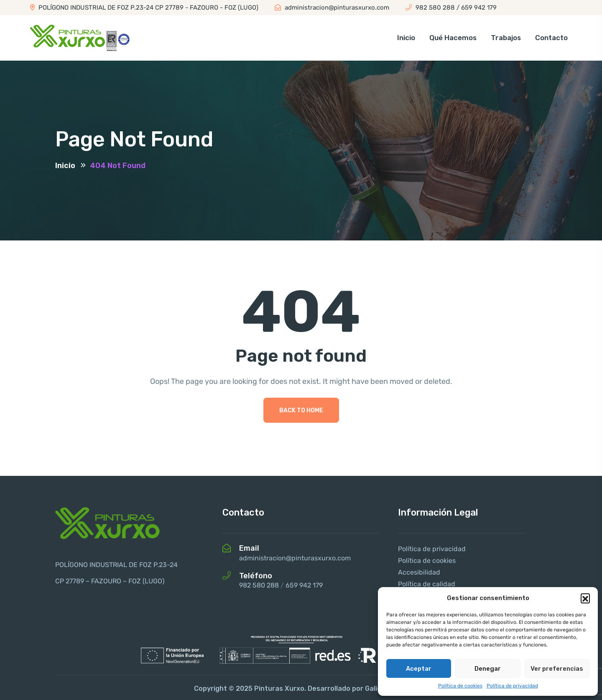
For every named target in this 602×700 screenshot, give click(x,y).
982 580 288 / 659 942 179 (451, 8)
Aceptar (419, 669)
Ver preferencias (557, 669)
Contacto (551, 38)
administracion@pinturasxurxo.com (332, 8)
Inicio (406, 38)
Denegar (488, 669)
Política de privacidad (512, 686)
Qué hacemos (453, 38)
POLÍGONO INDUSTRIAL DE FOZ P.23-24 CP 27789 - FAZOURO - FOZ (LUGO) (144, 8)
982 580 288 (259, 585)
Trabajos (506, 38)
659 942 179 (304, 585)
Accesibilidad (419, 572)
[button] (585, 598)
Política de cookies (460, 686)
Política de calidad (427, 584)
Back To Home (301, 410)
